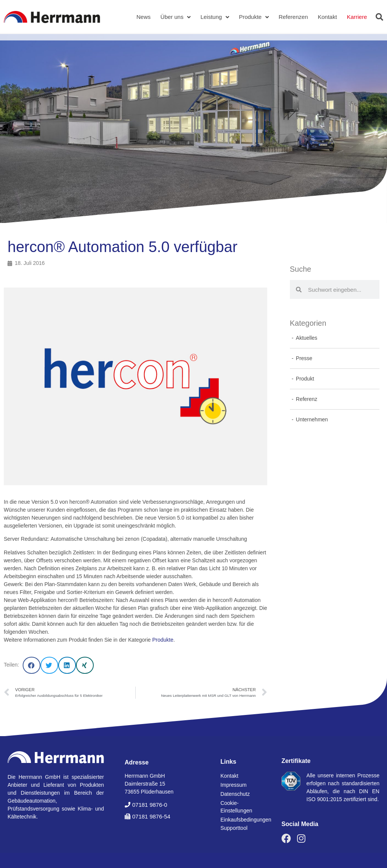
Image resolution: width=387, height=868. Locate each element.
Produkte (254, 17)
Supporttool (234, 828)
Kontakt (327, 17)
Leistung (215, 17)
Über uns (176, 17)
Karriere (357, 17)
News (144, 17)
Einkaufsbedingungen (243, 820)
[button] (379, 17)
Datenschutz (235, 794)
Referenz (307, 399)
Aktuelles (307, 338)
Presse (304, 358)
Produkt (305, 379)
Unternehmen (312, 419)
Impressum (233, 785)
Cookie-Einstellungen (236, 807)
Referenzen (293, 17)
